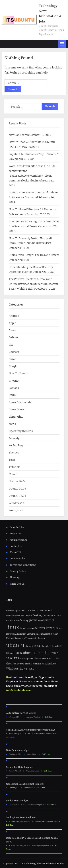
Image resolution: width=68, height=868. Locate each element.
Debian (13, 337)
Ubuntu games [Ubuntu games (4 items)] (26, 658)
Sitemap (15, 577)
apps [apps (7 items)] (17, 611)
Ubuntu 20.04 (17, 488)
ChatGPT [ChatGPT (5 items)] (35, 611)
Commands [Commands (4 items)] (11, 615)
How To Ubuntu (18, 373)
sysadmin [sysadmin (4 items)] (33, 638)
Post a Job (16, 534)
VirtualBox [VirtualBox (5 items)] (39, 664)
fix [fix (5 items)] (60, 615)
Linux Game (16, 409)
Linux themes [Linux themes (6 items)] (34, 634)
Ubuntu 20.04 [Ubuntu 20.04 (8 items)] (14, 653)
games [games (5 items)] (16, 620)
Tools (12, 460)
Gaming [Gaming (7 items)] (24, 620)
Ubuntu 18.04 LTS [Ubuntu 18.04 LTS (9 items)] (51, 646)
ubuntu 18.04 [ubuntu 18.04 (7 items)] (32, 646)
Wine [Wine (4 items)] (26, 669)
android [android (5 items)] (10, 611)
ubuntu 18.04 (17, 481)
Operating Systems (21, 431)
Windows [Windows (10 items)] (51, 663)
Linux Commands (20, 402)
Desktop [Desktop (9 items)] (37, 615)
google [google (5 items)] (41, 620)
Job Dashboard (18, 540)
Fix (11, 344)
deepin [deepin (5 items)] (28, 615)
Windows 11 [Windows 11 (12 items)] (15, 668)
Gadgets (14, 352)
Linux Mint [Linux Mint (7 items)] (20, 634)
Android (14, 316)
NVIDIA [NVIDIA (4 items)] (55, 634)
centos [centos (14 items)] (25, 610)
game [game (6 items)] (9, 620)
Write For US (17, 584)
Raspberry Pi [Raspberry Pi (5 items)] (21, 638)
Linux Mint (16, 417)
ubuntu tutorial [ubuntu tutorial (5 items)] (25, 664)
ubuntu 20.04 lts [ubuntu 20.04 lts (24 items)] (36, 653)
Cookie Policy (17, 559)
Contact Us (16, 546)
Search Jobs (17, 527)
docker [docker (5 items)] (46, 615)
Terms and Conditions (23, 565)
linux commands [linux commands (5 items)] (28, 628)
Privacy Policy (18, 571)
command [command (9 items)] (46, 610)
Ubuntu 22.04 (17, 496)
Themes (14, 452)
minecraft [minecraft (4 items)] (46, 634)
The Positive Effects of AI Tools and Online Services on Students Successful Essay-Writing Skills (34, 284)
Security (14, 438)
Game (12, 359)
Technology (16, 445)
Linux (12, 395)
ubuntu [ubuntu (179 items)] (15, 645)
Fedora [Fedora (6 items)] (54, 615)
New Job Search (19, 135)
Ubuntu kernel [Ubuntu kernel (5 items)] (41, 658)
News (12, 424)
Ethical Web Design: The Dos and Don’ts (34, 255)
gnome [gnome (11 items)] (33, 620)
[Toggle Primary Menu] (62, 44)
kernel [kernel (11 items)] (50, 620)
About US (15, 552)
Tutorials (15, 467)
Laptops (14, 388)
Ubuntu (14, 474)
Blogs (12, 330)
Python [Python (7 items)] (10, 638)
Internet (14, 380)
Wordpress (16, 510)
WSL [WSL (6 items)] (31, 669)
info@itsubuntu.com (19, 690)
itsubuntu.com (15, 677)
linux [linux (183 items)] (13, 627)
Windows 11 (17, 503)
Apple (12, 323)
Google (13, 366)
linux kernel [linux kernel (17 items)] (46, 628)
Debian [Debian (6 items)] (21, 615)
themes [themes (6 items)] (41, 638)
